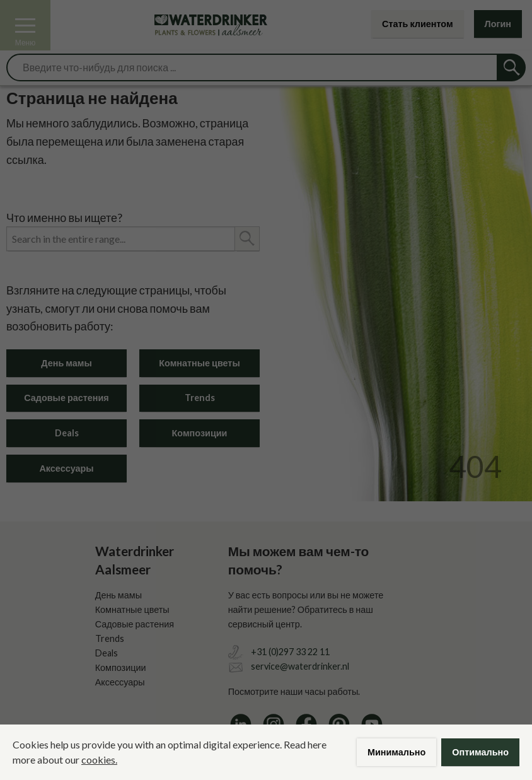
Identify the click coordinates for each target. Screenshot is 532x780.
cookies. (99, 760)
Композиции (200, 433)
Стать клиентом (418, 24)
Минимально (396, 752)
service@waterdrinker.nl (300, 666)
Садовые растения (66, 398)
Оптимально (480, 752)
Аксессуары (66, 468)
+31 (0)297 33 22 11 (290, 652)
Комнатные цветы (199, 363)
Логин (498, 24)
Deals (67, 433)
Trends (200, 398)
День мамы (66, 363)
